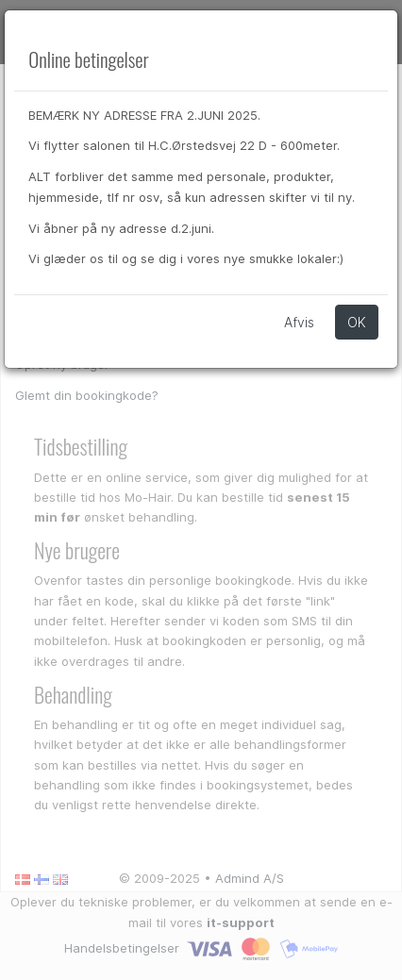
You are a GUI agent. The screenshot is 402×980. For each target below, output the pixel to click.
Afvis (299, 322)
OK (357, 322)
